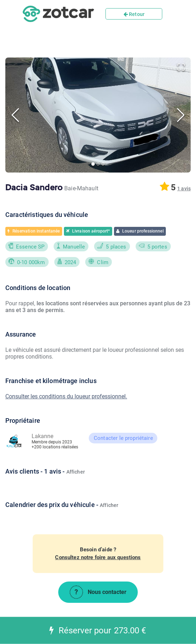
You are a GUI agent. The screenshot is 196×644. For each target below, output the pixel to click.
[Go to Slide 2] (98, 164)
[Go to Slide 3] (103, 164)
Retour (134, 14)
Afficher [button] (76, 472)
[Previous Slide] (15, 115)
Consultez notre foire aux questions (98, 557)
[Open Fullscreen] (181, 67)
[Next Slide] (181, 115)
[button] (98, 115)
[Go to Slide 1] (93, 164)
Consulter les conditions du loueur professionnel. (66, 396)
